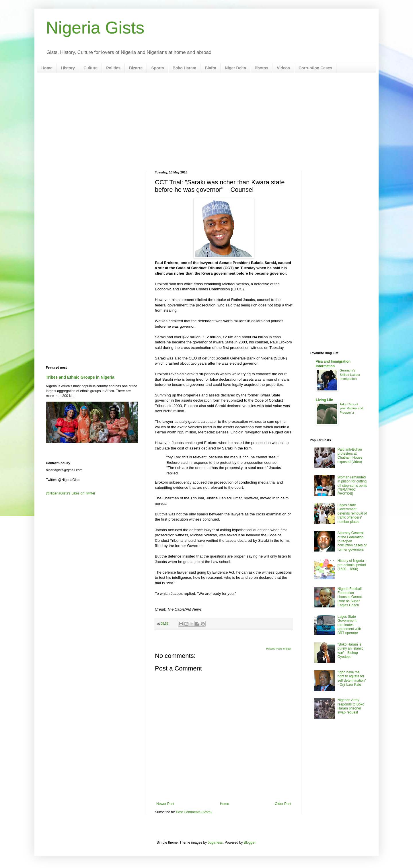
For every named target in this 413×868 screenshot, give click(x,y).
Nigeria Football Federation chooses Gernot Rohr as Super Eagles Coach (350, 597)
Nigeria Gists (95, 28)
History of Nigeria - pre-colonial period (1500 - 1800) (352, 565)
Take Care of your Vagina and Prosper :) (351, 408)
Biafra (211, 68)
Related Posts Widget (279, 649)
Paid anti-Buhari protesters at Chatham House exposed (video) (350, 456)
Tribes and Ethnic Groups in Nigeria (80, 377)
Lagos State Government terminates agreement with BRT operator (349, 625)
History (68, 68)
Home (47, 68)
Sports (157, 68)
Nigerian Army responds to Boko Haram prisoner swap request (351, 706)
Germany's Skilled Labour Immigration (350, 375)
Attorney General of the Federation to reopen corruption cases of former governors (352, 541)
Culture (90, 68)
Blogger (250, 842)
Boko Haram (184, 68)
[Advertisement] (206, 122)
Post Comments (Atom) (194, 812)
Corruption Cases (315, 68)
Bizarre (136, 68)
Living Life (324, 400)
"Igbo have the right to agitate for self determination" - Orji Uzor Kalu (352, 678)
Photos (261, 68)
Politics (113, 68)
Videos (283, 68)
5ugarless (215, 842)
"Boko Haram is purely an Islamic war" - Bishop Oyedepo (350, 651)
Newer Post (165, 804)
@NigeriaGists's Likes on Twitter (71, 493)
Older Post (283, 804)
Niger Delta (235, 68)
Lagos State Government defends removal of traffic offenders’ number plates (352, 513)
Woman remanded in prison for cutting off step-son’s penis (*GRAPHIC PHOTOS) (352, 486)
